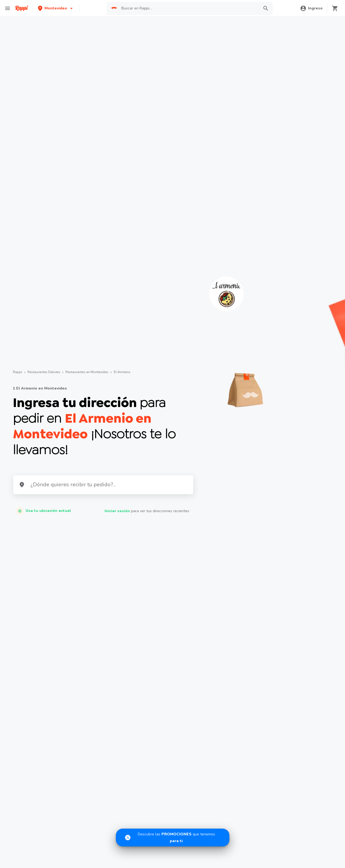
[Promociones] (173, 838)
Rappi (18, 372)
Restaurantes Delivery (44, 372)
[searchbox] (189, 8)
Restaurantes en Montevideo (87, 372)
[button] (56, 8)
